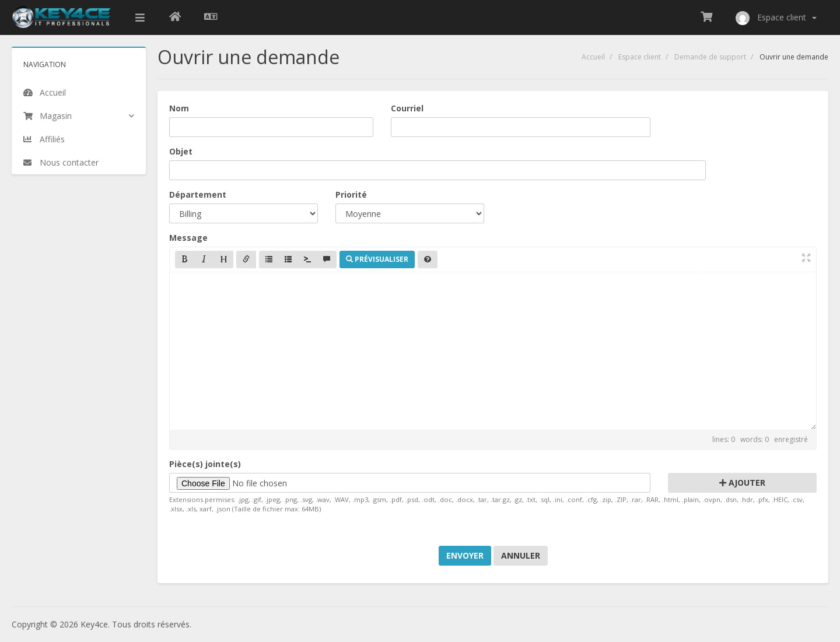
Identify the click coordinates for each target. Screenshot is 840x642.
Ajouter (742, 483)
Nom (179, 108)
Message (188, 238)
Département (198, 194)
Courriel (407, 108)
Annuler (521, 555)
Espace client (640, 57)
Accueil (593, 57)
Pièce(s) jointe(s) (205, 464)
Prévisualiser (377, 259)
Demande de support (710, 57)
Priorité (351, 194)
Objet (181, 151)
